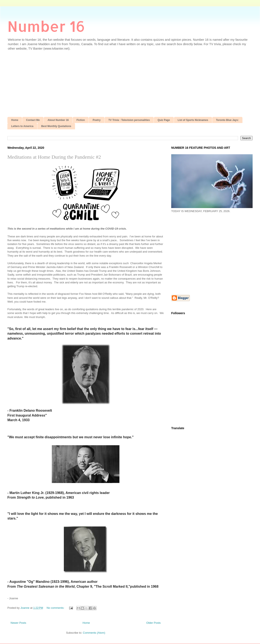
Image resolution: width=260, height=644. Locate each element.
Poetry (96, 120)
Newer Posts (18, 623)
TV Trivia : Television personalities (129, 120)
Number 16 (46, 26)
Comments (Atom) (94, 633)
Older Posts (153, 623)
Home (15, 120)
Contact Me (33, 120)
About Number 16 (58, 120)
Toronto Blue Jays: (227, 120)
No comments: (56, 608)
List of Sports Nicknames (193, 120)
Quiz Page (164, 120)
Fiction (81, 120)
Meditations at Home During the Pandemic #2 (54, 157)
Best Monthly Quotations (56, 126)
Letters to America (22, 126)
